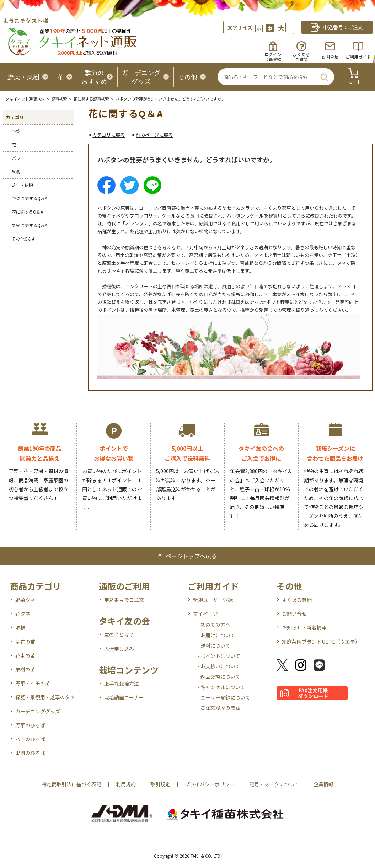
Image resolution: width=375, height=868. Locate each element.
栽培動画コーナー (124, 697)
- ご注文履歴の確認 (219, 708)
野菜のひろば (30, 725)
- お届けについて (216, 635)
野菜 (16, 131)
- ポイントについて (219, 656)
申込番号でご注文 (124, 600)
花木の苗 (25, 655)
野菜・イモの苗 (33, 683)
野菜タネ (25, 600)
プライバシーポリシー (210, 784)
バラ (16, 158)
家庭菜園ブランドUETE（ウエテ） (321, 642)
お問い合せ (294, 614)
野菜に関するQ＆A (30, 198)
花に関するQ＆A (27, 212)
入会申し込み (119, 649)
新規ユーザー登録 (213, 600)
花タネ (23, 614)
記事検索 (59, 99)
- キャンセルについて (221, 687)
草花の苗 (25, 642)
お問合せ (330, 57)
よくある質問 (297, 600)
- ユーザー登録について (224, 697)
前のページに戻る (154, 135)
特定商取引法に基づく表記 (71, 784)
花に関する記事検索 (91, 99)
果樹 (16, 172)
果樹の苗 (25, 669)
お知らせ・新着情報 (304, 627)
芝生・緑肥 (22, 185)
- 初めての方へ (214, 625)
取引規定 (160, 784)
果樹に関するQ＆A (30, 225)
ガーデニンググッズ (38, 711)
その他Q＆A (23, 239)
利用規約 (126, 784)
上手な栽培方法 (122, 684)
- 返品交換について (219, 676)
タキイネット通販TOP (25, 99)
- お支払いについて (219, 666)
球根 (20, 627)
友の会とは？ (119, 634)
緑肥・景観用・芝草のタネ (45, 697)
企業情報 (323, 784)
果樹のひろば (30, 753)
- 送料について (214, 645)
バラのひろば (30, 739)
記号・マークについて (274, 784)
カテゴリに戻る (109, 135)
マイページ (205, 614)
